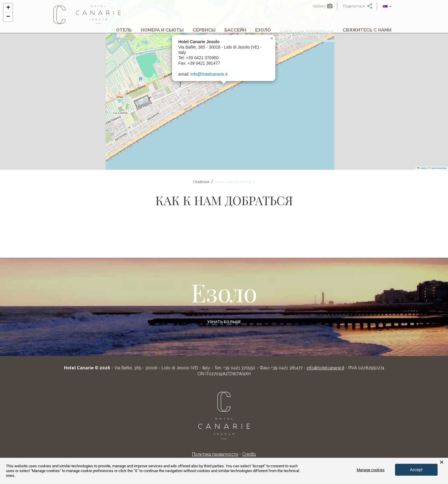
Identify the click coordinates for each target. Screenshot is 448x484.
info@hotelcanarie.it (209, 74)
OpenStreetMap (439, 168)
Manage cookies (371, 470)
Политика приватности (215, 454)
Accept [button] (416, 470)
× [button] (442, 462)
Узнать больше (224, 322)
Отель (124, 31)
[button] (387, 6)
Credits (249, 454)
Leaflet (422, 168)
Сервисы (204, 31)
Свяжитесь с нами (367, 31)
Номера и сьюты (162, 31)
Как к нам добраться (307, 33)
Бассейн (235, 31)
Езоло (263, 31)
